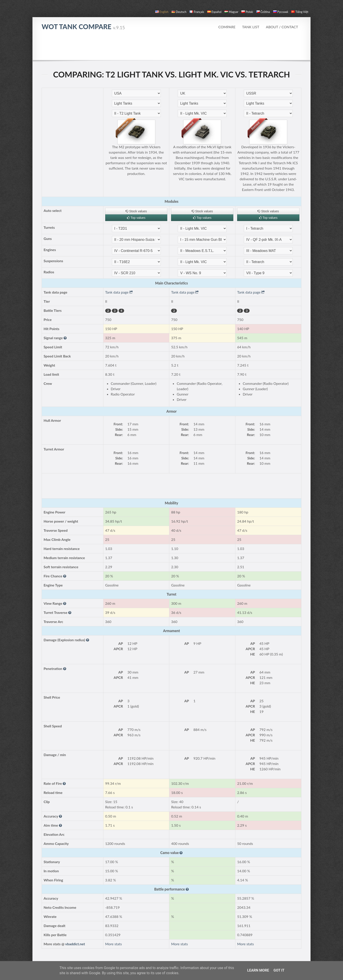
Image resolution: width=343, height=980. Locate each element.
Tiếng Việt (300, 12)
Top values (136, 218)
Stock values (136, 211)
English (162, 12)
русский (281, 12)
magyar (231, 12)
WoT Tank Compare (83, 26)
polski (247, 12)
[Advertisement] (171, 48)
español (214, 12)
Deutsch (179, 12)
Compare (227, 27)
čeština (263, 12)
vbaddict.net (75, 944)
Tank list (251, 27)
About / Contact (282, 27)
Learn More (258, 970)
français (197, 12)
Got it (279, 970)
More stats (114, 944)
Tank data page (119, 292)
